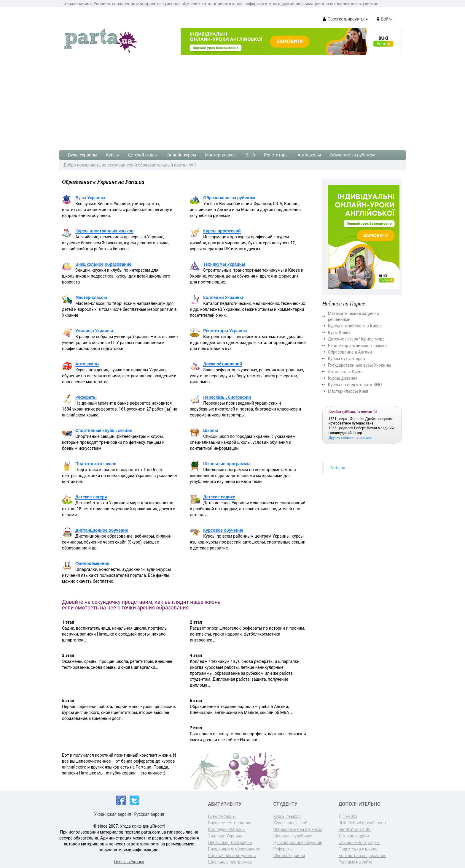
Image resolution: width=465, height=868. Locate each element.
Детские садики (219, 497)
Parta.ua (338, 468)
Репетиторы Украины (225, 331)
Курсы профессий (222, 231)
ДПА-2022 (348, 816)
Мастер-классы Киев (348, 391)
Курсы (113, 155)
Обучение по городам (359, 842)
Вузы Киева (339, 332)
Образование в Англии (350, 352)
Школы (211, 430)
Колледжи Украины (223, 297)
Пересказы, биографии (227, 397)
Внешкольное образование (103, 264)
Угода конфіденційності (142, 826)
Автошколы (309, 155)
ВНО (250, 155)
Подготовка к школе (96, 464)
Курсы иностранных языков (104, 231)
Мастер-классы (221, 155)
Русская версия (149, 814)
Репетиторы (276, 155)
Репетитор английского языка (357, 346)
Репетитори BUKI (355, 829)
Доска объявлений (223, 364)
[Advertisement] (232, 100)
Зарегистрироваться (345, 19)
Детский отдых (142, 155)
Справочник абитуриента (232, 856)
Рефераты (86, 397)
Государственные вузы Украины (360, 365)
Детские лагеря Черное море (356, 339)
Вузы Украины (83, 155)
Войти (385, 19)
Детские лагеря (91, 497)
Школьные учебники (293, 836)
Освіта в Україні (129, 862)
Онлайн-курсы (181, 155)
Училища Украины (94, 331)
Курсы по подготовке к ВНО (355, 385)
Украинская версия (113, 814)
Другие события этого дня (351, 438)
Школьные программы (227, 464)
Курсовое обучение (223, 530)
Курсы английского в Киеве (355, 326)
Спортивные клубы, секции (104, 430)
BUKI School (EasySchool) (362, 823)
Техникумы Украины (224, 264)
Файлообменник (92, 563)
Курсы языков (287, 816)
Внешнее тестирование (230, 823)
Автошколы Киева (346, 372)
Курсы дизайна (343, 378)
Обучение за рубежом (352, 155)
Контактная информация (363, 856)
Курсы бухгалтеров (347, 359)
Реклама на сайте (356, 862)
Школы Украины (289, 856)
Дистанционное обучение (102, 530)
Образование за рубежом (229, 198)
